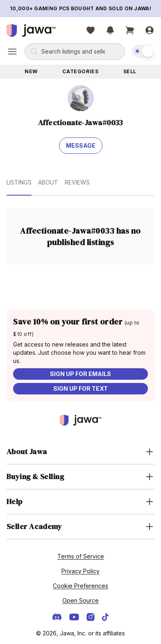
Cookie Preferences (80, 586)
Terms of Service (81, 556)
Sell (130, 71)
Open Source (80, 600)
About (48, 182)
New (31, 71)
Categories (80, 71)
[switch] (143, 51)
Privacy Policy (80, 571)
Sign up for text (80, 388)
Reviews (77, 182)
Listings (19, 182)
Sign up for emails (80, 374)
